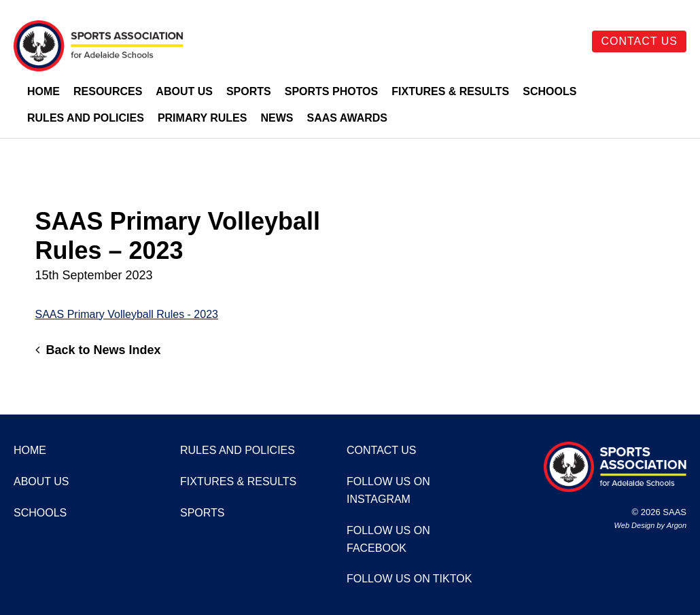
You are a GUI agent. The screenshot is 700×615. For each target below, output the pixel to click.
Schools (549, 91)
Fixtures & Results (450, 91)
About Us (184, 91)
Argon (677, 525)
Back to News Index (98, 350)
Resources (108, 91)
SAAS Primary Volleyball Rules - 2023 (127, 314)
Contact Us (639, 41)
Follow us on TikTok (409, 579)
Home (43, 91)
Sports (249, 91)
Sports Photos (332, 91)
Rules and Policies (86, 118)
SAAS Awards (347, 118)
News (277, 118)
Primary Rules (203, 118)
